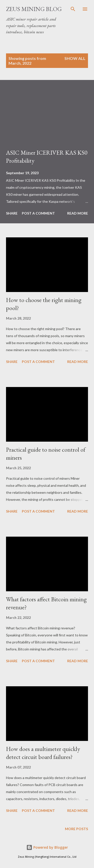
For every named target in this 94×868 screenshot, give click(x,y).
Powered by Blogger (47, 847)
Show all (75, 58)
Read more (78, 213)
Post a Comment (38, 213)
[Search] (73, 9)
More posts (76, 829)
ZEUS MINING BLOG (34, 9)
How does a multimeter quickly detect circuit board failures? (43, 753)
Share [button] (12, 213)
